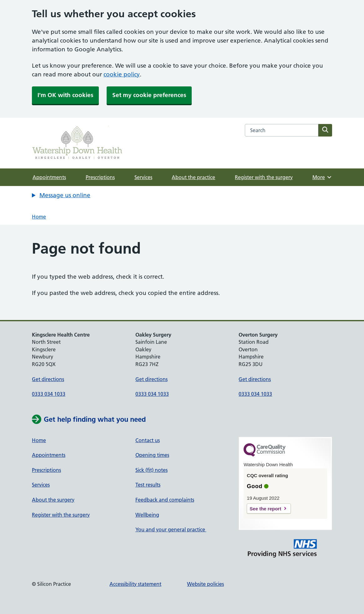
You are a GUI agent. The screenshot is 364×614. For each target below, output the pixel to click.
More (322, 177)
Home (39, 217)
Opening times (152, 455)
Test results (148, 485)
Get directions (48, 379)
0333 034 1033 (49, 394)
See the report (265, 509)
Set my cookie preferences (149, 95)
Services (143, 177)
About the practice (193, 177)
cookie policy (122, 74)
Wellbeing (147, 515)
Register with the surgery (264, 177)
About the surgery (53, 500)
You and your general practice (171, 529)
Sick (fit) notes (152, 470)
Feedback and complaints (165, 500)
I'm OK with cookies (65, 95)
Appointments (49, 177)
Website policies (205, 584)
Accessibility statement (135, 584)
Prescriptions (100, 177)
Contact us (148, 440)
